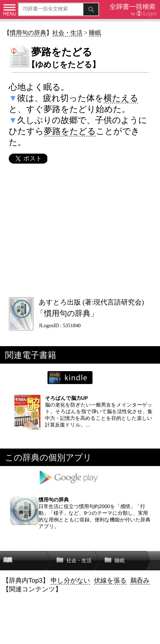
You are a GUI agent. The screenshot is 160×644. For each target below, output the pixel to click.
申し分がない (70, 580)
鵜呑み (140, 580)
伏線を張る (110, 580)
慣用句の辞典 (28, 33)
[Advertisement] (80, 230)
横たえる (121, 98)
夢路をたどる (70, 131)
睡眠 (95, 33)
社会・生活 (67, 33)
